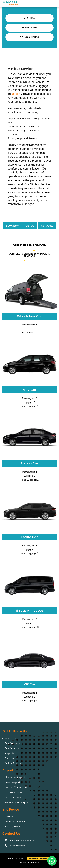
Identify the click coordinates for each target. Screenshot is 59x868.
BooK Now (12, 226)
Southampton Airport (17, 803)
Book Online (29, 37)
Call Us (30, 18)
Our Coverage (13, 743)
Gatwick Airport (14, 798)
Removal (10, 758)
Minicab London (38, 859)
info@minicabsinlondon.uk (21, 841)
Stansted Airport (14, 792)
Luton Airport (12, 782)
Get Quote (29, 28)
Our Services (12, 748)
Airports (10, 753)
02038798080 (15, 846)
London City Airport (16, 787)
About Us (10, 738)
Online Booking (14, 763)
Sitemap (10, 816)
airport (16, 94)
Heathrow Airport (15, 777)
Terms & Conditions (16, 822)
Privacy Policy (13, 827)
